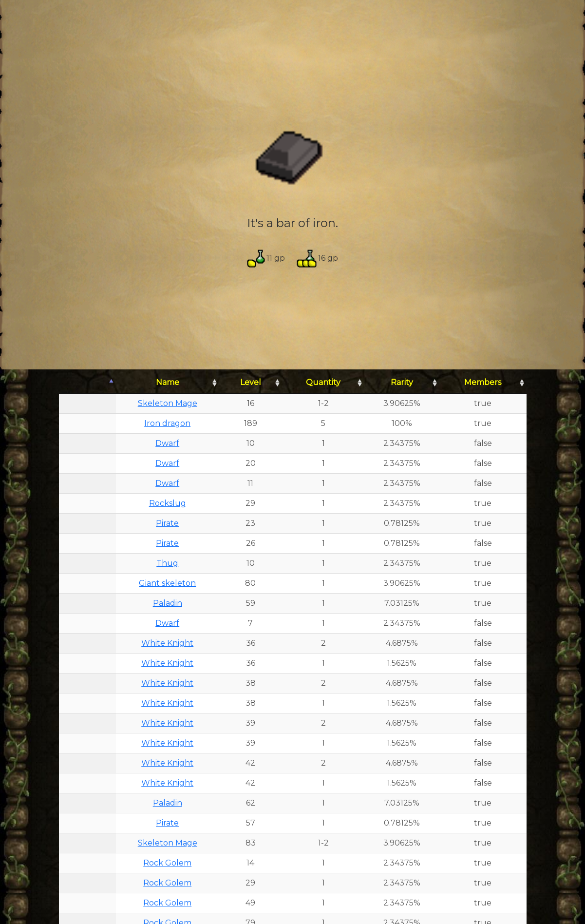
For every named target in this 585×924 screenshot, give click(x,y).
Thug (167, 563)
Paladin (168, 603)
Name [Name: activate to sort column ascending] (168, 382)
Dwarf (167, 443)
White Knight (167, 643)
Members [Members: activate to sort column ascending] (483, 382)
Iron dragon (167, 423)
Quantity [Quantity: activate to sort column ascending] (323, 382)
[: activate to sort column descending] (87, 383)
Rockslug (168, 503)
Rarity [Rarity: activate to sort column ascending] (402, 382)
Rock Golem (167, 863)
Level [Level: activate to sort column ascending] (251, 382)
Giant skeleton (167, 583)
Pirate (167, 523)
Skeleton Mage (168, 403)
